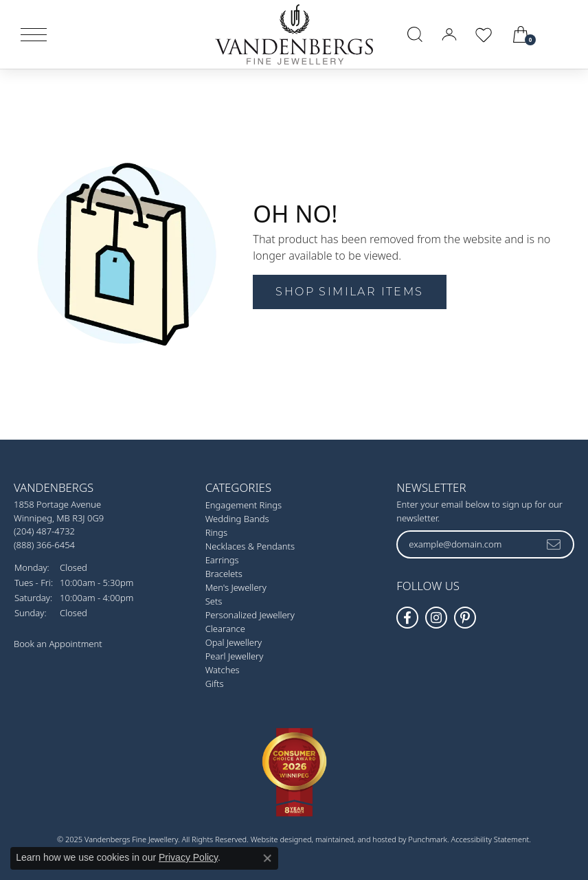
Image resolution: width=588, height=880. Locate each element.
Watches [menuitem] (223, 670)
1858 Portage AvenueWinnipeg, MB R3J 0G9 (59, 524)
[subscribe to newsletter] (554, 544)
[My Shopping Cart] (522, 34)
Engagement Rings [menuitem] (244, 505)
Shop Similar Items (349, 292)
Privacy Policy (188, 857)
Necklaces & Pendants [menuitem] (250, 546)
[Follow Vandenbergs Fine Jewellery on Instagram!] (436, 618)
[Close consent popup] (267, 858)
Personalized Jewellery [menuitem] (250, 615)
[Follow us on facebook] (407, 618)
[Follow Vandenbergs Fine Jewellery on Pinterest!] (465, 618)
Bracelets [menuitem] (224, 574)
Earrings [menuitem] (222, 560)
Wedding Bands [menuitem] (237, 519)
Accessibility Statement (490, 839)
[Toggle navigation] (34, 35)
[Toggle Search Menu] (415, 34)
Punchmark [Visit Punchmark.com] (428, 839)
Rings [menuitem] (216, 532)
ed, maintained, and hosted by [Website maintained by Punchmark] (355, 839)
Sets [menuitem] (214, 601)
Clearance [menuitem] (225, 629)
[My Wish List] (484, 34)
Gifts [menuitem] (215, 684)
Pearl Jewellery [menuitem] (235, 656)
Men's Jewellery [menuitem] (236, 587)
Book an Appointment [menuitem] (58, 644)
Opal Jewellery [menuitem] (234, 642)
